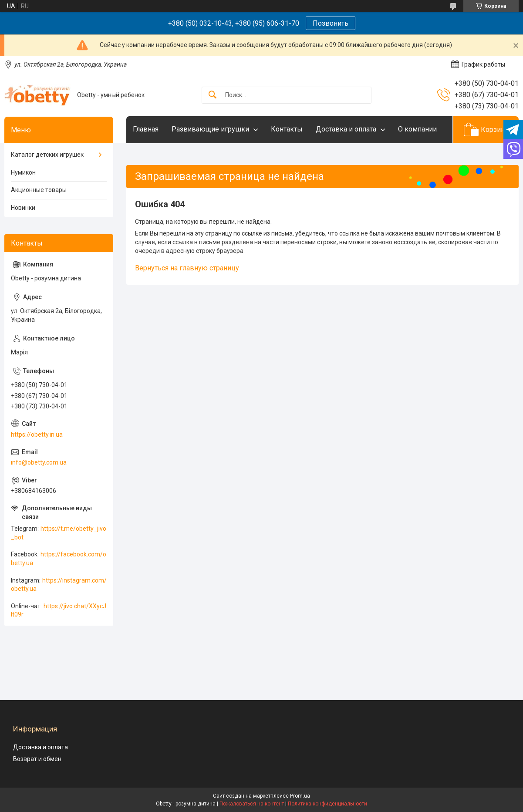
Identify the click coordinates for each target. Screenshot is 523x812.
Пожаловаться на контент (252, 804)
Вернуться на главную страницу (187, 268)
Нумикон (23, 172)
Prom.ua (300, 796)
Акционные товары (39, 190)
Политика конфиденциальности (327, 804)
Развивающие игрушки (210, 129)
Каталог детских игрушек (47, 155)
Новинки (23, 208)
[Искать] (213, 95)
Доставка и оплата (346, 129)
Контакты (287, 129)
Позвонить (331, 23)
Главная (146, 129)
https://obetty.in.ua (37, 435)
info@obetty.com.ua (39, 462)
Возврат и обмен (37, 759)
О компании (417, 129)
